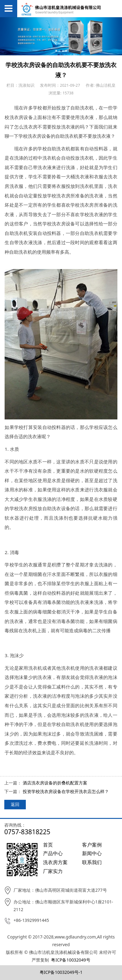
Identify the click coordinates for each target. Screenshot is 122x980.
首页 (48, 845)
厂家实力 (53, 871)
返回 (15, 804)
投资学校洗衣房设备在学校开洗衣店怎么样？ (66, 791)
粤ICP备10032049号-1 (61, 972)
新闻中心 (92, 853)
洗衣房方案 (55, 862)
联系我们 (92, 862)
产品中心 (53, 853)
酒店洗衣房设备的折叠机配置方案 (55, 783)
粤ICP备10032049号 (71, 960)
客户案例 (92, 845)
